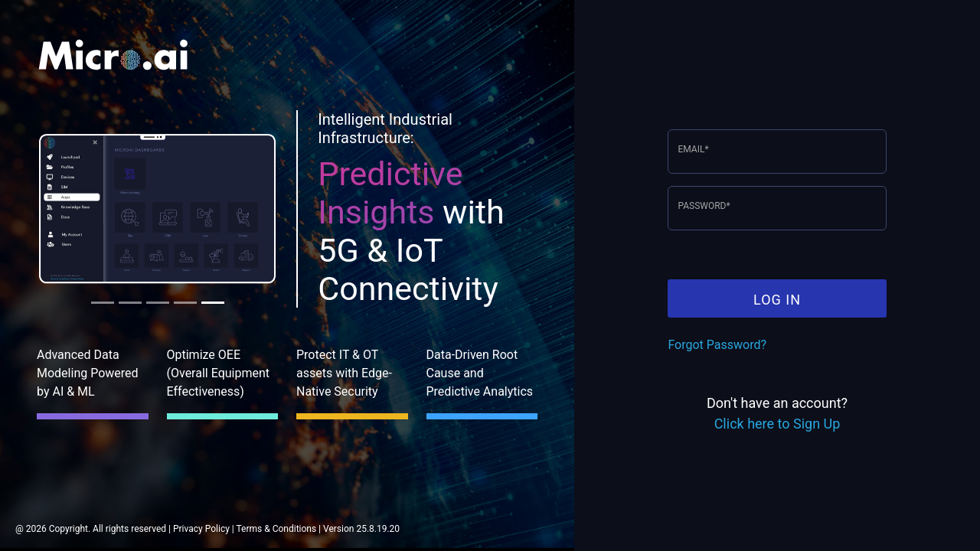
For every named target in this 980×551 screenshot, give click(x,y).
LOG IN (777, 300)
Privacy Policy (201, 529)
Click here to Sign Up (777, 424)
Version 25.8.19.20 (361, 529)
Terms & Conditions (277, 529)
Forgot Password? (717, 345)
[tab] (103, 303)
